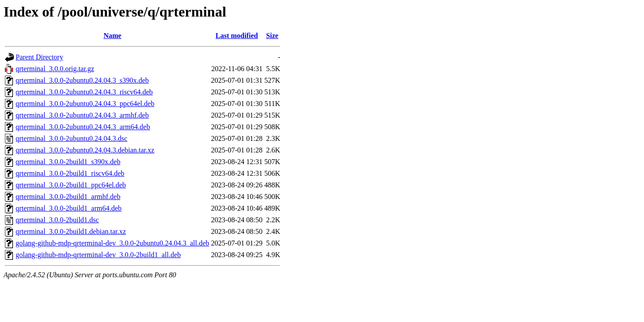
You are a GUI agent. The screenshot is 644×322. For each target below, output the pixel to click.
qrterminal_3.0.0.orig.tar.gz (55, 69)
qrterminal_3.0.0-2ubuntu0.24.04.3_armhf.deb (82, 115)
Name (112, 36)
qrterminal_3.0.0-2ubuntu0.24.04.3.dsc (72, 138)
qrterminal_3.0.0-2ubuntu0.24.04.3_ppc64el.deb (85, 104)
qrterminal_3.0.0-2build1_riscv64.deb (70, 173)
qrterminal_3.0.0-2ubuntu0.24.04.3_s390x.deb (82, 80)
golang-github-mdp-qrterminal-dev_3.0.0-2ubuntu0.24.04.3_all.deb (112, 243)
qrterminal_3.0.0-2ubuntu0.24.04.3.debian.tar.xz (85, 150)
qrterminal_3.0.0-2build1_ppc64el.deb (71, 185)
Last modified (237, 36)
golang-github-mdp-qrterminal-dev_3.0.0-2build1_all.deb (98, 255)
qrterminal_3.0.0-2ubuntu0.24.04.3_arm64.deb (83, 127)
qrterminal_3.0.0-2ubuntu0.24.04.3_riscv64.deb (84, 92)
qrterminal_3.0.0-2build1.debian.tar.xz (71, 231)
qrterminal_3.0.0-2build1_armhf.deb (68, 197)
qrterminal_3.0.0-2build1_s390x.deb (68, 162)
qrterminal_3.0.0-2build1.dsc (57, 220)
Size (272, 36)
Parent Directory (39, 57)
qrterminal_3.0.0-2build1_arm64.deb (69, 208)
